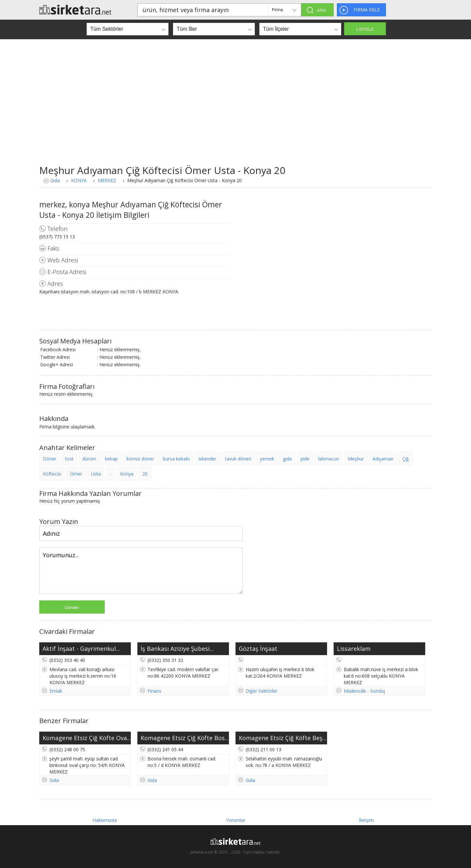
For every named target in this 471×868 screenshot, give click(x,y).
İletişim (366, 820)
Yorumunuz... (141, 571)
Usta (96, 474)
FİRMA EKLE (367, 10)
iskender (207, 459)
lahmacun (329, 459)
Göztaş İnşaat (258, 649)
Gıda (55, 180)
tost (69, 459)
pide (305, 459)
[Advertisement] (235, 101)
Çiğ (406, 459)
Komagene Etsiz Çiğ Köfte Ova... (87, 738)
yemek (267, 459)
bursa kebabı (176, 459)
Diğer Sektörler (262, 691)
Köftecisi (52, 474)
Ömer (76, 474)
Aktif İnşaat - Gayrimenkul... (81, 649)
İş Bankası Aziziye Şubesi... (177, 649)
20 (145, 474)
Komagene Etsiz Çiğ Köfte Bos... (185, 738)
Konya (127, 474)
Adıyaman (383, 459)
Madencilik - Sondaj (364, 691)
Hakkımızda (105, 820)
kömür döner (140, 459)
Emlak (56, 691)
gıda (287, 459)
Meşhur (356, 459)
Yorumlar (236, 820)
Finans (154, 691)
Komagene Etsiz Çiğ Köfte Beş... (283, 738)
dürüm (89, 459)
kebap (111, 459)
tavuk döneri (238, 459)
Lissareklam (354, 649)
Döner (50, 459)
